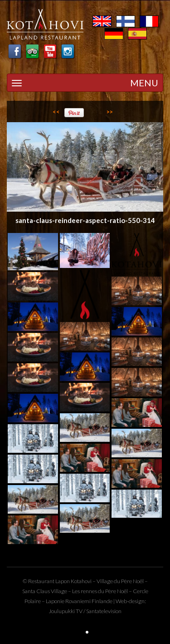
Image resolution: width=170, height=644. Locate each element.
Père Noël (132, 581)
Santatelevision (104, 611)
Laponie (55, 601)
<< (56, 112)
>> (110, 112)
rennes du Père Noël (104, 591)
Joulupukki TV (66, 611)
